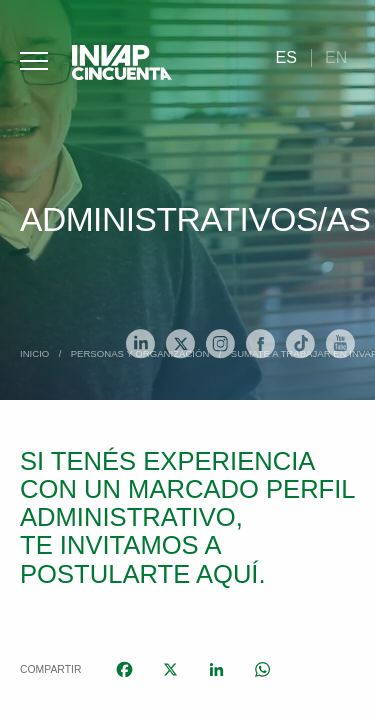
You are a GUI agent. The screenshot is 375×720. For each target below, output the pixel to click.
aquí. (231, 574)
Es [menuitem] (285, 57)
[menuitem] (286, 57)
